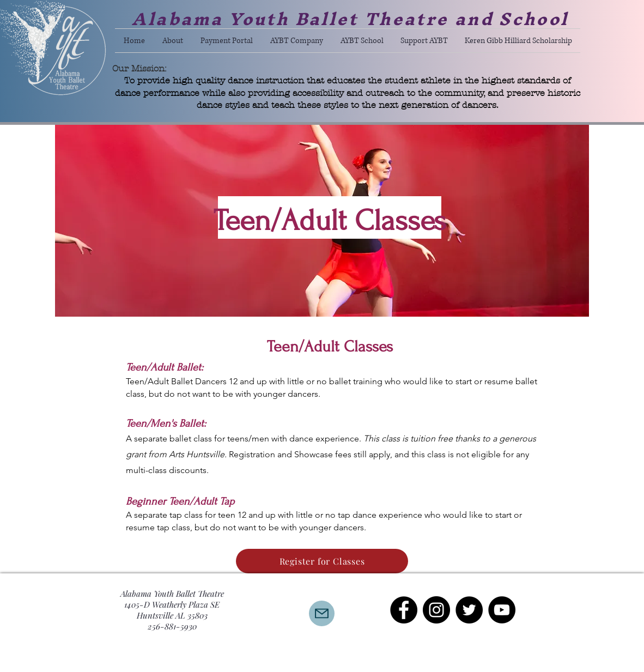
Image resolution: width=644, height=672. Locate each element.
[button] (173, 41)
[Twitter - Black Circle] (469, 610)
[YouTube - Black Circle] (502, 610)
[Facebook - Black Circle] (404, 610)
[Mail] (322, 613)
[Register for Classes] (322, 561)
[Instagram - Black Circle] (436, 610)
